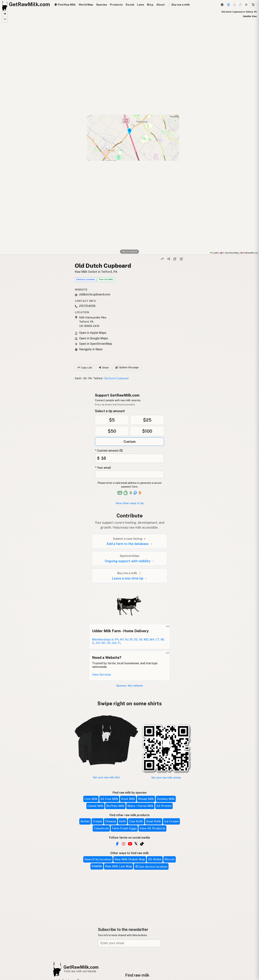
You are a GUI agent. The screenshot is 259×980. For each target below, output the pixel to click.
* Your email (103, 468)
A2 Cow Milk (109, 799)
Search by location (98, 859)
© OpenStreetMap (230, 253)
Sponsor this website (129, 686)
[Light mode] (246, 5)
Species (102, 5)
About (161, 5)
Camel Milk (95, 806)
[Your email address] (129, 474)
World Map (86, 5)
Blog (150, 5)
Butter (85, 821)
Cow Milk (91, 799)
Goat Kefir (154, 821)
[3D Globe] (222, 5)
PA (90, 378)
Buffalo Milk (115, 806)
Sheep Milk (146, 799)
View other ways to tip (130, 503)
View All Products (152, 828)
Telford (98, 378)
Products (116, 5)
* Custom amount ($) (109, 451)
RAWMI (97, 866)
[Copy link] (162, 259)
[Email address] (129, 943)
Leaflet (214, 253)
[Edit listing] (175, 259)
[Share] (169, 259)
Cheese (111, 821)
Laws (141, 5)
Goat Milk (128, 799)
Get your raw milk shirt (106, 777)
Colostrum (101, 828)
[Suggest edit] (181, 259)
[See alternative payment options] (135, 493)
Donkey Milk (166, 799)
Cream (97, 821)
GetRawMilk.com (81, 967)
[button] (5, 14)
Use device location (151, 867)
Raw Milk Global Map (130, 859)
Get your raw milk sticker (166, 778)
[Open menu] (253, 5)
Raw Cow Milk (106, 279)
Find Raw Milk (65, 5)
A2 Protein (164, 806)
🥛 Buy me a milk (179, 5)
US (85, 378)
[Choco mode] (240, 5)
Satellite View (250, 16)
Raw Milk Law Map (119, 866)
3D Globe (155, 859)
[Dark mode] (235, 5)
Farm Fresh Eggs (124, 828)
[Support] (228, 5)
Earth (78, 378)
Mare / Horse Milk (140, 806)
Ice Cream (171, 821)
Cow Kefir (136, 821)
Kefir (122, 821)
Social (130, 5)
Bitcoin (170, 859)
